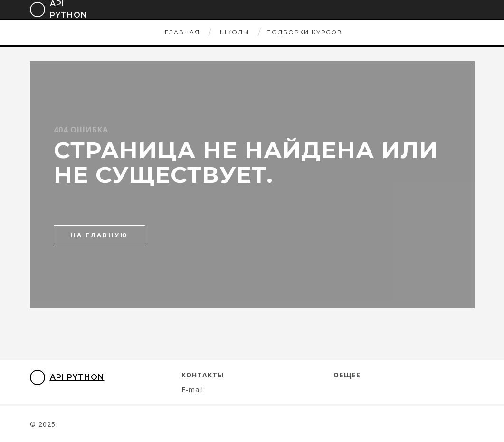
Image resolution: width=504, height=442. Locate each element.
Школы (235, 32)
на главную (100, 235)
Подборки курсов (304, 32)
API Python (67, 377)
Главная (182, 32)
